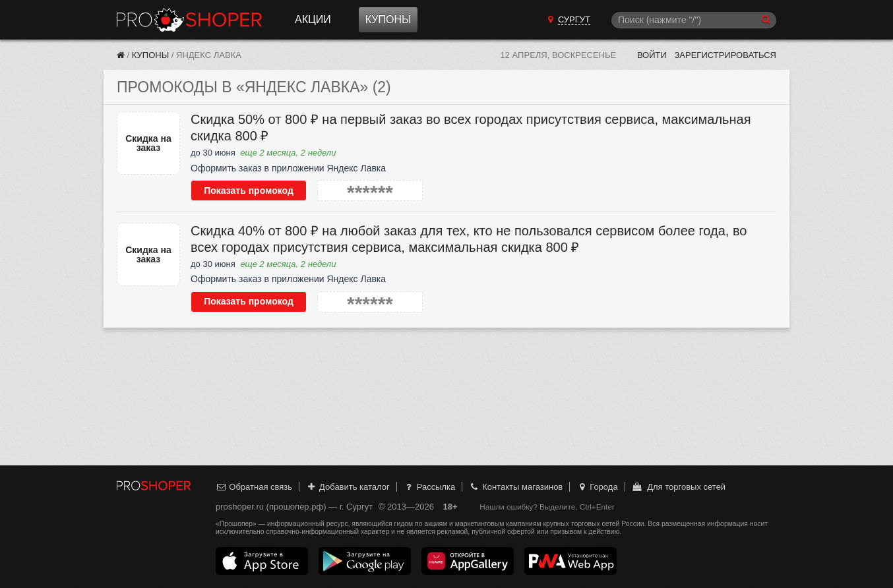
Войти (652, 55)
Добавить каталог (348, 487)
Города (597, 487)
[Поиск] (694, 20)
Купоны (388, 19)
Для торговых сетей (678, 487)
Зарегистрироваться (725, 55)
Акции (313, 19)
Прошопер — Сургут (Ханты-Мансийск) (189, 20)
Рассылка (429, 487)
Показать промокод (249, 191)
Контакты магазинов (516, 487)
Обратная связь (254, 487)
